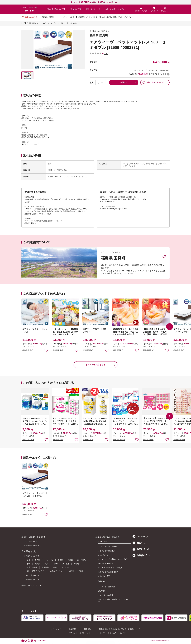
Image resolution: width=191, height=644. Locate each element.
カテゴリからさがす (32, 556)
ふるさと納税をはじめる (114, 9)
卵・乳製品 (81, 560)
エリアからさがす (31, 541)
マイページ (140, 537)
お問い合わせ (141, 549)
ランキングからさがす (32, 575)
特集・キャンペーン (93, 9)
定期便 (71, 571)
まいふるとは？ (104, 555)
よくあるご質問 (104, 576)
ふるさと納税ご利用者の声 (108, 572)
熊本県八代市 (148, 440)
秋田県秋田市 (58, 440)
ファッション (66, 567)
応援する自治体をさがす (56, 9)
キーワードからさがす (32, 545)
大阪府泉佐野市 (179, 440)
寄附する (124, 82)
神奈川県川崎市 (28, 440)
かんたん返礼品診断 (106, 563)
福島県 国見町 (99, 35)
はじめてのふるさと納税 (107, 546)
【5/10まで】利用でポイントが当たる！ (94, 2)
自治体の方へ (141, 555)
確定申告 (101, 591)
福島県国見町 (28, 350)
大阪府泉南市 (88, 440)
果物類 (60, 560)
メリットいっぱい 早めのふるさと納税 (113, 559)
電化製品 (45, 567)
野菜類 (70, 560)
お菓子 (47, 564)
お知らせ (139, 543)
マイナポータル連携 (106, 595)
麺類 (56, 564)
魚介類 (38, 560)
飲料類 (38, 564)
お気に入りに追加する (153, 82)
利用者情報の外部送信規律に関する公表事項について (119, 629)
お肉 (29, 560)
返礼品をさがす (75, 9)
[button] (170, 327)
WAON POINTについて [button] (168, 74)
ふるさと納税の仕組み (106, 551)
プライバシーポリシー (78, 633)
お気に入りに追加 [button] (46, 350)
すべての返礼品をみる (95, 365)
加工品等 (66, 564)
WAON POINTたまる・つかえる (110, 568)
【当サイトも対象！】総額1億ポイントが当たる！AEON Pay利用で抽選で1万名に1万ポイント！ (98, 17)
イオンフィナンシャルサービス (110, 633)
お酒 (29, 564)
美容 (55, 567)
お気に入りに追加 (164, 256)
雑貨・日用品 (32, 567)
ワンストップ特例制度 (106, 587)
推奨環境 (72, 629)
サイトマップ (56, 629)
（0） (106, 54)
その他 (81, 571)
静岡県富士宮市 (119, 440)
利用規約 (87, 629)
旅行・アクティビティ (35, 571)
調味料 (76, 564)
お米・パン (49, 560)
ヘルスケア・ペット (56, 571)
